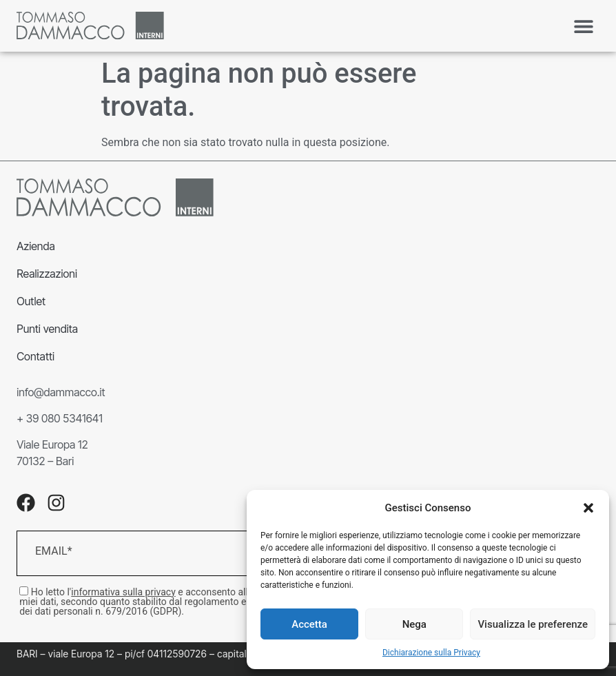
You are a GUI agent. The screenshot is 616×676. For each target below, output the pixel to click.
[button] (588, 508)
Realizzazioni (47, 274)
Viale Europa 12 (52, 444)
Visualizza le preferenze (533, 624)
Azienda (35, 246)
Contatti (35, 356)
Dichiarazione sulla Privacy (431, 653)
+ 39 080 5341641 (60, 418)
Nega (414, 624)
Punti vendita (47, 329)
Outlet (31, 301)
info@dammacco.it (61, 392)
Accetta (309, 624)
